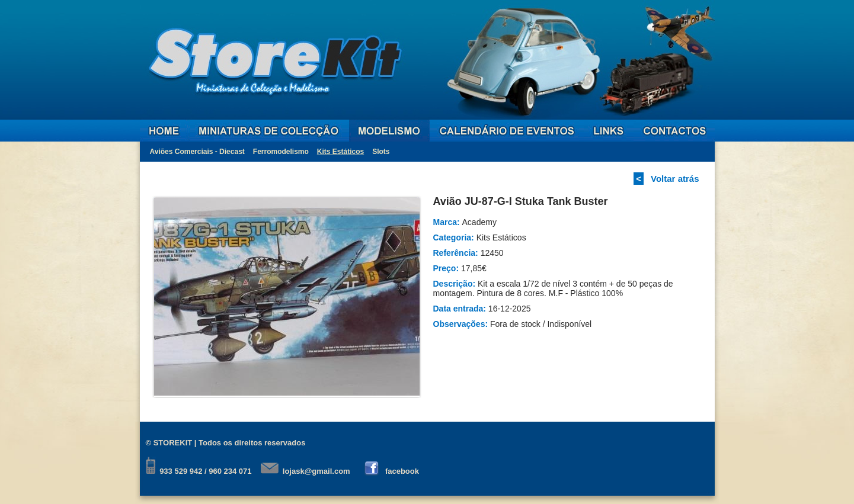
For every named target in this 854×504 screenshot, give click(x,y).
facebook (402, 471)
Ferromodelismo (281, 152)
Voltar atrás (675, 179)
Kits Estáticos (340, 152)
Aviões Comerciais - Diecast (197, 152)
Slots (381, 152)
